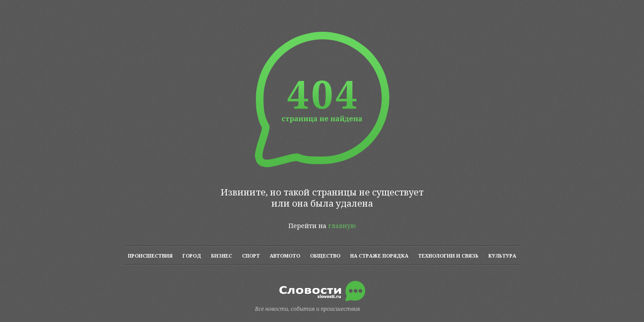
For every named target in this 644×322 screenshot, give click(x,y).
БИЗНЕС (222, 256)
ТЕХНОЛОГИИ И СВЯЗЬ (448, 256)
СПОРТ (251, 256)
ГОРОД (192, 256)
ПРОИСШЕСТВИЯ (150, 256)
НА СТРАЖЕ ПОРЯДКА (379, 256)
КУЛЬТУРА (502, 256)
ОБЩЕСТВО (325, 256)
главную (342, 226)
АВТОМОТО (285, 256)
